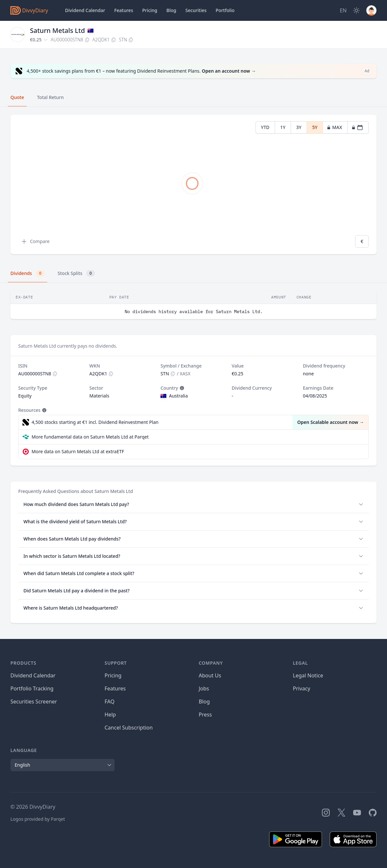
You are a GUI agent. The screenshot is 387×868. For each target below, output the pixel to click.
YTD (265, 127)
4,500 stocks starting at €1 (95, 422)
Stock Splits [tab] (76, 273)
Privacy (302, 688)
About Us (210, 675)
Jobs (204, 688)
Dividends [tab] (28, 273)
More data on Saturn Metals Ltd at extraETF (78, 451)
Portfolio (225, 10)
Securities (196, 10)
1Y (283, 127)
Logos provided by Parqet (38, 819)
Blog (204, 702)
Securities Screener (34, 702)
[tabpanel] (194, 185)
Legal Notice (308, 675)
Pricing (150, 10)
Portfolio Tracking (32, 688)
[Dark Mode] (356, 10)
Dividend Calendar (85, 10)
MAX (334, 127)
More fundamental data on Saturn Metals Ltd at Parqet (90, 437)
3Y (299, 127)
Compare (35, 241)
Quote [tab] (17, 97)
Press (205, 715)
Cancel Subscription (129, 728)
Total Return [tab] (50, 97)
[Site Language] (343, 10)
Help (110, 715)
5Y (315, 127)
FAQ (109, 702)
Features (124, 10)
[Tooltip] (181, 388)
